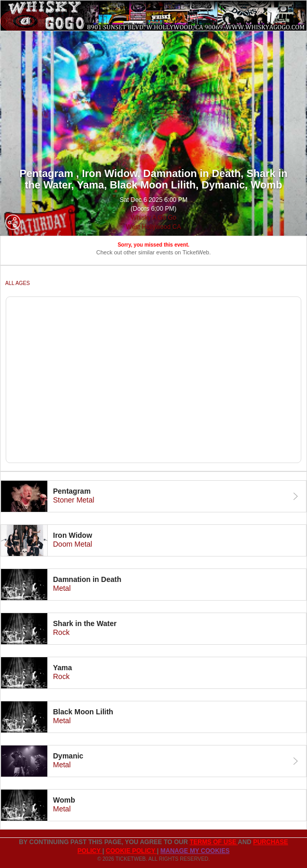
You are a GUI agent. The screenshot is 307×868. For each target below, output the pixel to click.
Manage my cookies (195, 851)
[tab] (153, 496)
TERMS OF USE (214, 842)
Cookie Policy (131, 851)
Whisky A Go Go (153, 218)
